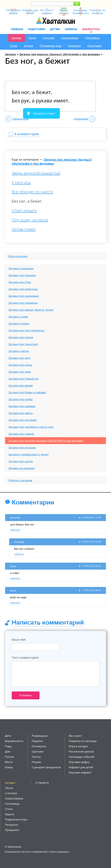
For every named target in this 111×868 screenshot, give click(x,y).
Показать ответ (44, 113)
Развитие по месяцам (83, 741)
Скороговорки (70, 38)
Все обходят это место (32, 192)
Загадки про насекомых (24, 296)
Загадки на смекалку (22, 468)
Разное (9, 757)
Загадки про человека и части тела (31, 427)
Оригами (38, 752)
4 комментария (27, 134)
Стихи (13, 46)
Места (9, 762)
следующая (81, 119)
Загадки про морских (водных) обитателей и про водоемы (60, 54)
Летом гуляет (24, 229)
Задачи (28, 46)
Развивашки (40, 736)
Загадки (16, 38)
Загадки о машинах (21, 268)
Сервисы (71, 29)
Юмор (9, 767)
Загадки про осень (20, 365)
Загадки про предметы (23, 303)
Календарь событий (82, 757)
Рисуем (36, 762)
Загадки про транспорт (23, 344)
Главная (17, 29)
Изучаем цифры (79, 762)
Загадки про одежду (21, 434)
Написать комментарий (48, 623)
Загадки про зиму (20, 372)
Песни (32, 38)
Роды (8, 746)
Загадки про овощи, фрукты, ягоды (31, 310)
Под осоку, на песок (30, 220)
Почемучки (39, 746)
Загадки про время (21, 386)
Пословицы (92, 38)
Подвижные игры (51, 46)
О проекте (42, 783)
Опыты (36, 757)
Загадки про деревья (22, 406)
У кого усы (21, 182)
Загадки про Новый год (23, 379)
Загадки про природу (22, 275)
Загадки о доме (18, 317)
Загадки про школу (21, 461)
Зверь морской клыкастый (36, 173)
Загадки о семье (19, 324)
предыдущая (21, 119)
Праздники (94, 46)
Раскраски (74, 46)
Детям (55, 29)
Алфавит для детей (81, 767)
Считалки (49, 38)
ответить (15, 530)
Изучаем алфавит (80, 773)
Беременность (14, 741)
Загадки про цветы (21, 413)
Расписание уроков (81, 752)
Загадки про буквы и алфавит (27, 392)
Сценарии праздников (46, 767)
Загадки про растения (22, 420)
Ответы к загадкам (20, 480)
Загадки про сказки (21, 337)
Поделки (37, 741)
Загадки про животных (23, 289)
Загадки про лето (20, 358)
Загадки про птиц (20, 282)
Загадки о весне (19, 351)
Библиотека (91, 29)
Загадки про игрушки (22, 448)
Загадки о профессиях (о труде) (28, 454)
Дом (8, 752)
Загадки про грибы (21, 399)
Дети (8, 736)
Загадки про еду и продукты (26, 330)
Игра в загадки (18, 256)
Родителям (37, 29)
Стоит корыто (24, 210)
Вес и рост (75, 736)
